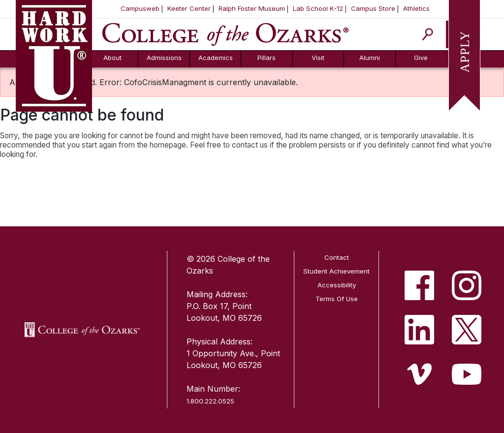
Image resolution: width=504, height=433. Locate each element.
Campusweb (140, 8)
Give (421, 58)
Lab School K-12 (318, 8)
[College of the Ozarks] (225, 33)
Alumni (370, 58)
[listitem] (419, 285)
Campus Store (373, 8)
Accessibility (337, 285)
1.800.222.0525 (210, 401)
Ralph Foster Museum (252, 8)
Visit (318, 58)
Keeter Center (189, 8)
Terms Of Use (337, 299)
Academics (216, 58)
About (112, 58)
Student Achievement (336, 271)
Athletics (416, 8)
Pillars (267, 58)
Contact (337, 257)
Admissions (164, 58)
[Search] (428, 34)
